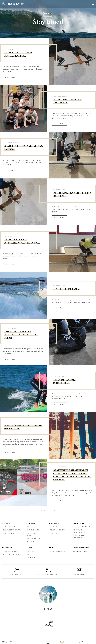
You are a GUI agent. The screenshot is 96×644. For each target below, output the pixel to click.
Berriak (62, 642)
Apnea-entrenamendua (82, 527)
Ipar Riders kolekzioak (58, 551)
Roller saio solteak (57, 530)
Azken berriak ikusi (80, 551)
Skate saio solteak (33, 530)
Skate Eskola (31, 527)
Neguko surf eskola (66, 289)
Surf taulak (31, 551)
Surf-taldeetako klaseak (12, 527)
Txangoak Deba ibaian (11, 554)
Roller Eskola (55, 527)
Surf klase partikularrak (12, 530)
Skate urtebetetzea (34, 539)
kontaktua (90, 642)
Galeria (75, 642)
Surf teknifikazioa (10, 533)
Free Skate (30, 542)
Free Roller (54, 533)
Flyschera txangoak (11, 551)
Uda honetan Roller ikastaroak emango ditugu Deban (21, 335)
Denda (68, 642)
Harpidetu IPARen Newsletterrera (12, 642)
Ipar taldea (82, 642)
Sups (28, 554)
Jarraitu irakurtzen (10, 77)
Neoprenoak (31, 557)
